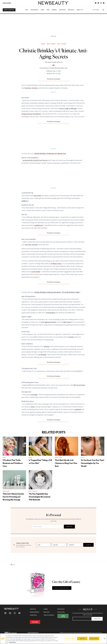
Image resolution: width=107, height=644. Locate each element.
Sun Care (6, 491)
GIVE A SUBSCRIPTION (62, 588)
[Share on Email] (14, 565)
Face (4, 457)
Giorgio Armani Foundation (31, 114)
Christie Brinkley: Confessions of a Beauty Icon (50, 153)
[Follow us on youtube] (104, 3)
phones (47, 346)
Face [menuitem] (27, 10)
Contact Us (33, 609)
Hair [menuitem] (48, 10)
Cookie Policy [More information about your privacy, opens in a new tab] (13, 642)
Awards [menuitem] (54, 10)
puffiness (25, 201)
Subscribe (7, 3)
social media (36, 272)
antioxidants (51, 313)
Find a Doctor (61, 609)
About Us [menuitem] (80, 10)
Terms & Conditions (49, 615)
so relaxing (42, 355)
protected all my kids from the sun (35, 160)
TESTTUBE (96, 10)
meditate (78, 409)
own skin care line (31, 245)
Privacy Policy (61, 612)
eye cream (38, 195)
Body (31, 457)
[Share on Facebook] (12, 565)
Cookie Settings (63, 616)
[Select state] (43, 545)
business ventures (31, 88)
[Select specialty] (59, 545)
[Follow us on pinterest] (98, 3)
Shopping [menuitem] (62, 10)
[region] (53, 639)
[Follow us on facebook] (96, 3)
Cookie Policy (33, 615)
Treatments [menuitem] (35, 10)
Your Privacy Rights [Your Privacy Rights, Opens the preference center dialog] (70, 639)
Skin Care (58, 457)
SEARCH (88, 545)
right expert (67, 322)
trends (71, 337)
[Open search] (103, 10)
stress (33, 407)
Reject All (82, 639)
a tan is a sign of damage (68, 108)
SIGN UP (69, 527)
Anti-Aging (51, 44)
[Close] (104, 638)
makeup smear (56, 263)
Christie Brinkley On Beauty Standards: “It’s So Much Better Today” (57, 292)
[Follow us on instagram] (101, 3)
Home (43, 44)
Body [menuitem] (43, 10)
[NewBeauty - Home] (53, 3)
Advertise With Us (35, 612)
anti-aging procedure (49, 322)
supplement (39, 225)
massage (34, 395)
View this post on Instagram (54, 79)
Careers (46, 609)
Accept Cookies (94, 639)
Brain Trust (47, 612)
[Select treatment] (75, 545)
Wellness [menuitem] (71, 10)
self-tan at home (79, 385)
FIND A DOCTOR (9, 10)
